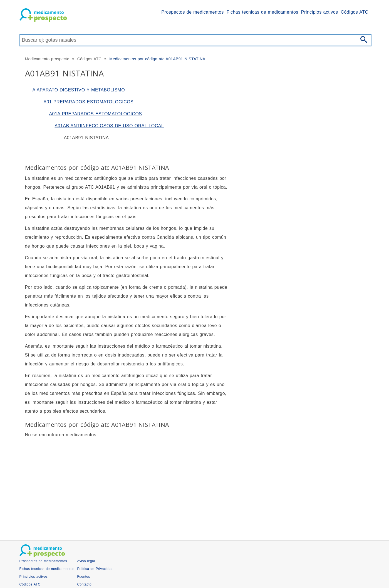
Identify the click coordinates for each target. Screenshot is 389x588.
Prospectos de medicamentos (192, 12)
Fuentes (84, 577)
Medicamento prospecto (47, 59)
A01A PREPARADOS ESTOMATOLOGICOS (96, 114)
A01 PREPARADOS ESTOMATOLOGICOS (89, 102)
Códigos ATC (354, 12)
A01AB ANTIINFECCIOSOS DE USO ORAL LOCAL (109, 126)
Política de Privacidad (95, 569)
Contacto (84, 584)
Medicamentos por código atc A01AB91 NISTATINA (157, 59)
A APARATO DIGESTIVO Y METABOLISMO (79, 90)
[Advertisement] (186, 487)
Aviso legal (86, 561)
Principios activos (320, 12)
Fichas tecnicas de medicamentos (262, 12)
